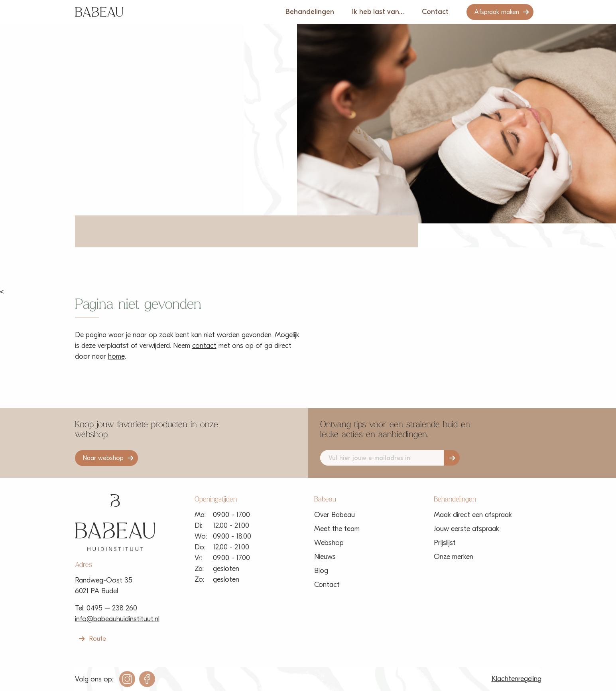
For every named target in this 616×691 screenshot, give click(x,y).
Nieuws (325, 557)
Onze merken (454, 557)
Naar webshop (103, 458)
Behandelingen (310, 12)
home (116, 356)
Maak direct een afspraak (473, 515)
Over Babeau (335, 515)
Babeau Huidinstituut (99, 12)
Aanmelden (452, 458)
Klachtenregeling (517, 679)
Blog (321, 571)
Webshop (329, 543)
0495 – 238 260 (112, 608)
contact (204, 346)
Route (98, 639)
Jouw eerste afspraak (466, 529)
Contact (435, 12)
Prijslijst (445, 543)
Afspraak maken (497, 12)
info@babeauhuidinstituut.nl (117, 619)
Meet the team (337, 529)
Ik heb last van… (378, 12)
